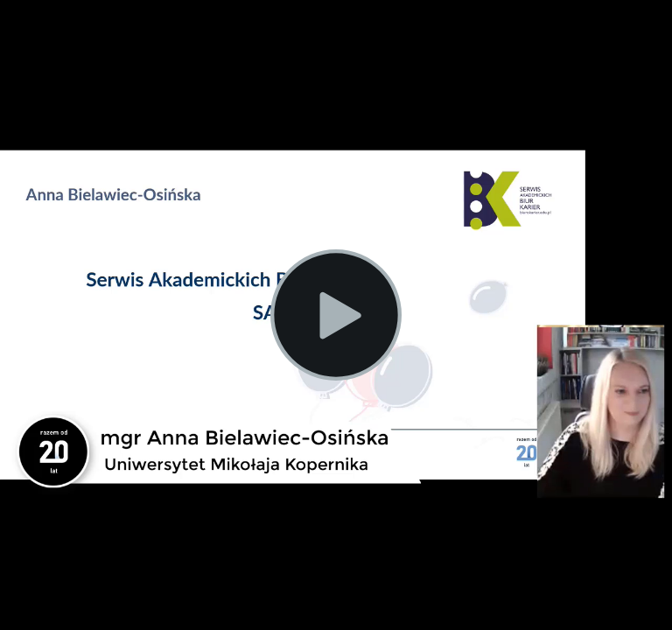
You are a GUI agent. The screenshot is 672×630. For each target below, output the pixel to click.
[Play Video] (336, 315)
